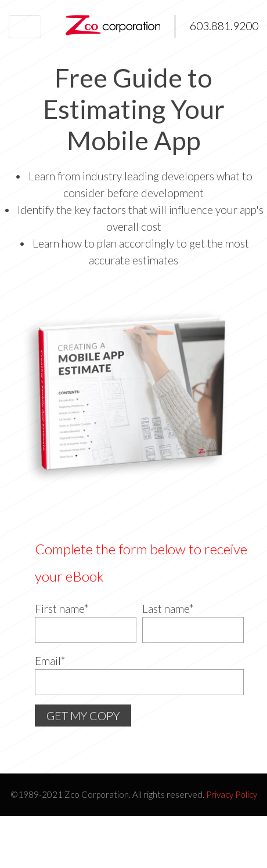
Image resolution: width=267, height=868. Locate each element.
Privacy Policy (232, 794)
